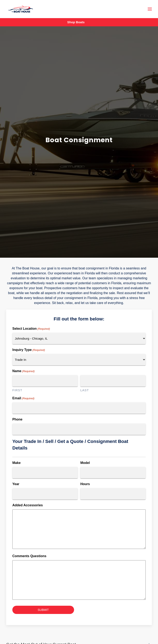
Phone (17, 419)
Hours (85, 484)
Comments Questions (29, 556)
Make (16, 463)
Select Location (31, 329)
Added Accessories (28, 505)
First (17, 390)
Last (85, 390)
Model (85, 463)
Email (23, 398)
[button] (150, 9)
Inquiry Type (29, 350)
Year (16, 484)
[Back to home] (21, 9)
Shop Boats (76, 22)
